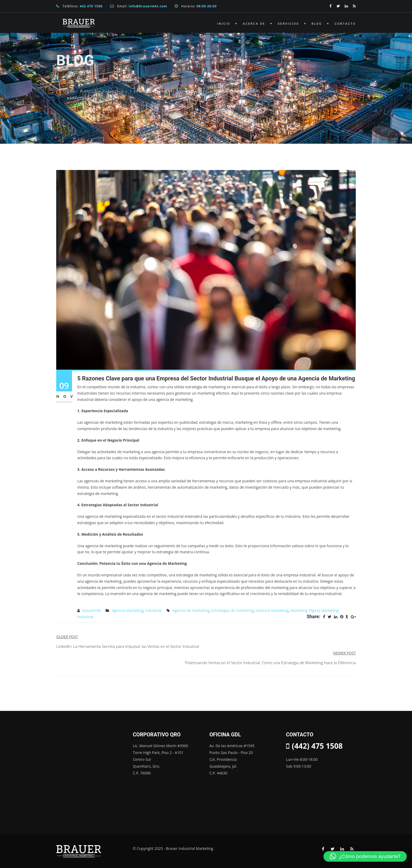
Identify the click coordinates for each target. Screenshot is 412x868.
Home (73, 91)
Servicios (288, 24)
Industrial (153, 610)
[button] (365, 856)
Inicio (224, 24)
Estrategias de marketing (232, 610)
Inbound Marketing (272, 610)
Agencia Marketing (104, 91)
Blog (317, 24)
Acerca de (254, 24)
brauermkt (92, 610)
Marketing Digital (305, 610)
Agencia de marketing (191, 610)
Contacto (345, 24)
